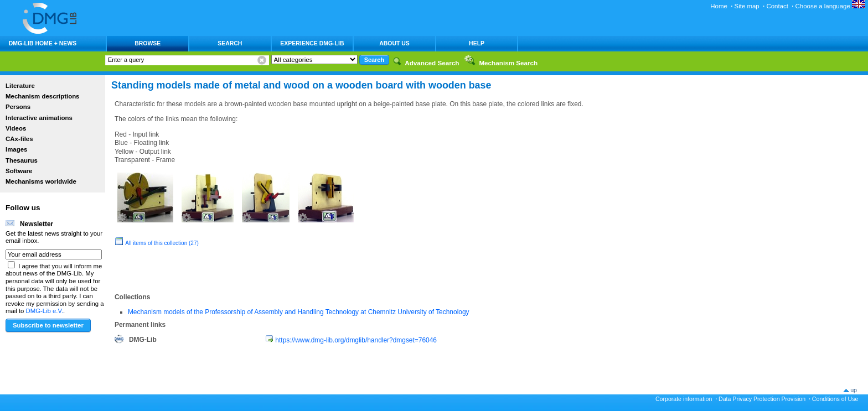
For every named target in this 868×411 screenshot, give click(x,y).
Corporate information (684, 399)
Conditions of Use (835, 399)
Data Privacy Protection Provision (762, 399)
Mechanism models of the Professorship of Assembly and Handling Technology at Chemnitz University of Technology (299, 312)
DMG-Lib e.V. (45, 311)
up (854, 390)
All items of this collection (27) (162, 243)
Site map (747, 6)
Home (719, 6)
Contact (777, 6)
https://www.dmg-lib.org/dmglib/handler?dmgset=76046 (356, 340)
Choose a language (830, 6)
